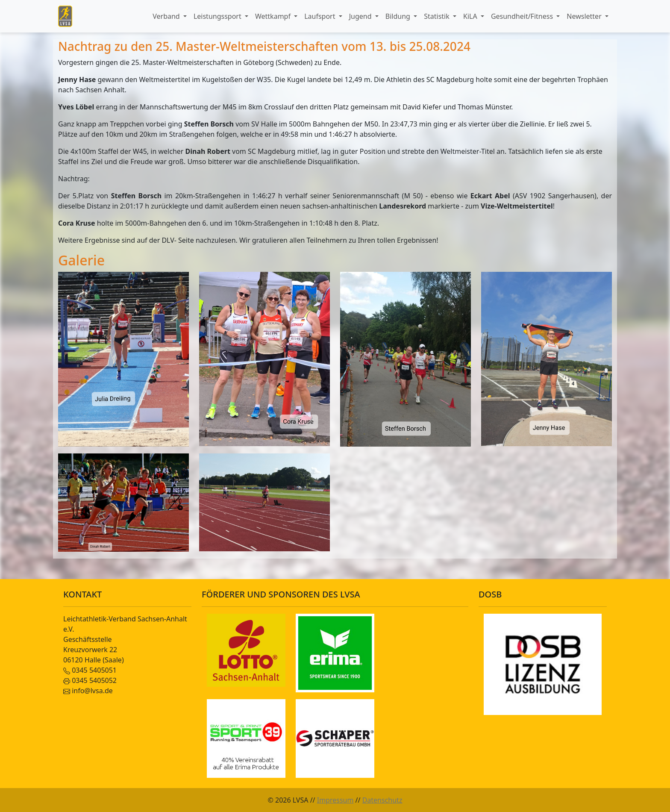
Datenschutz (382, 800)
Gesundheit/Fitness (523, 16)
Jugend (361, 16)
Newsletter (585, 16)
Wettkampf (274, 16)
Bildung (399, 16)
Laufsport (320, 16)
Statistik (438, 16)
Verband (167, 16)
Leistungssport (218, 16)
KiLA (471, 16)
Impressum (335, 800)
